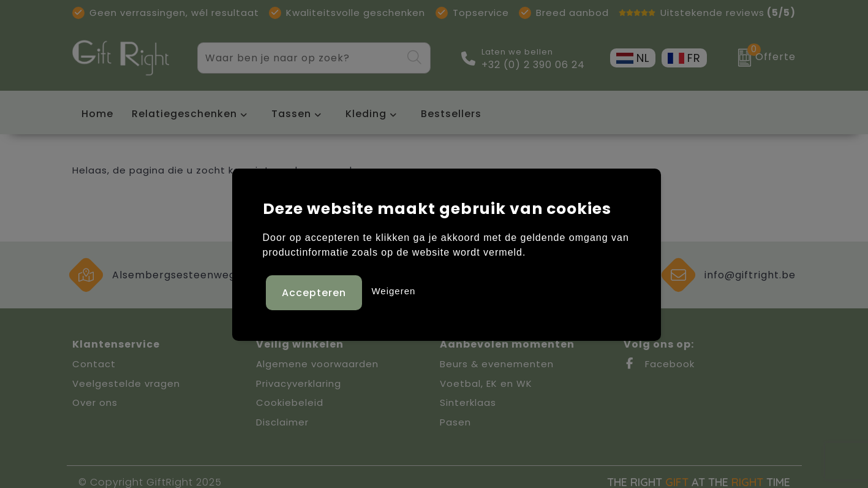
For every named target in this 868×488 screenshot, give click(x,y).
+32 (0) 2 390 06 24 (533, 65)
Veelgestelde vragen (126, 383)
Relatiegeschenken (184, 114)
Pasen (455, 422)
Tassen (291, 114)
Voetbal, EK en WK (486, 383)
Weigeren (393, 289)
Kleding (366, 114)
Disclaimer (282, 422)
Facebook (659, 364)
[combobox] (300, 58)
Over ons (95, 402)
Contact (94, 364)
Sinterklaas (468, 402)
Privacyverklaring (299, 383)
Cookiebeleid (290, 402)
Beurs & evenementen (497, 364)
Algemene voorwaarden (317, 364)
